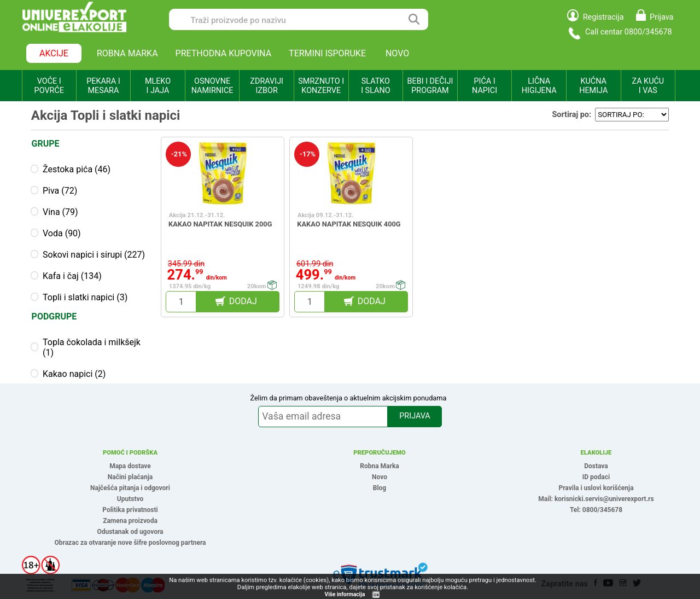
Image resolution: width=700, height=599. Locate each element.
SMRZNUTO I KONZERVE (321, 86)
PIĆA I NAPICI (485, 86)
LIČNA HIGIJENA (539, 86)
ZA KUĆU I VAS (648, 86)
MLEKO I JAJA (158, 86)
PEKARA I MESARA (103, 86)
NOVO (397, 53)
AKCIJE (54, 53)
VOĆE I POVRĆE (49, 86)
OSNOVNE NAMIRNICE (212, 86)
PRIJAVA (415, 416)
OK (376, 595)
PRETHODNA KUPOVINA (224, 53)
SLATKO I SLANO (375, 86)
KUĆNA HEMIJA (593, 86)
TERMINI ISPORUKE (327, 53)
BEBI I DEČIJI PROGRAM (430, 86)
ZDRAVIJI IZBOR (267, 86)
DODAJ (243, 301)
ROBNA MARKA (127, 53)
